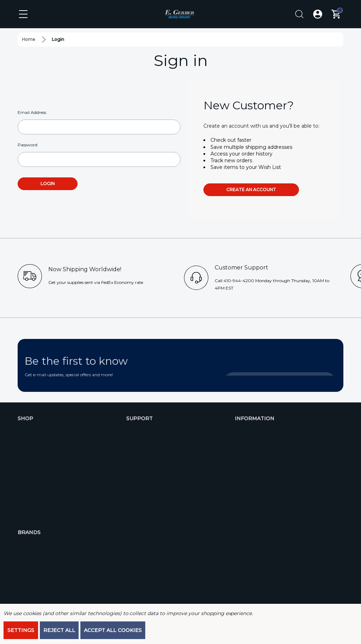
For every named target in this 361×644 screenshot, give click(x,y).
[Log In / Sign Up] (318, 14)
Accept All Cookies (113, 630)
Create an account (251, 190)
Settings (21, 630)
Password (27, 145)
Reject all (59, 630)
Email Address (32, 112)
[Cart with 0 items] (336, 14)
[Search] (299, 14)
